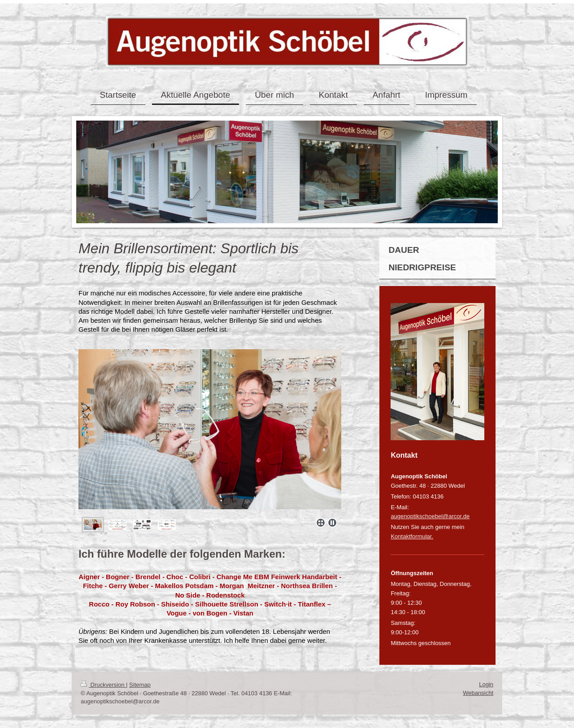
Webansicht (478, 693)
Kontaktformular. (412, 536)
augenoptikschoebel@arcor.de (430, 516)
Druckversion (103, 685)
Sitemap (140, 685)
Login (486, 684)
